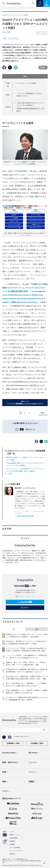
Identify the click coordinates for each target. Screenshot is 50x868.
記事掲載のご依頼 (13, 743)
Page (8, 95)
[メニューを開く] (3, 3)
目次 (35, 76)
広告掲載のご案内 (37, 743)
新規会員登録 (25, 602)
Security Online (10, 753)
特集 (5, 782)
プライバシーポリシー (16, 851)
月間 (36, 629)
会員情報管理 (14, 838)
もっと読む (9, 473)
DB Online (34, 753)
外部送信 (12, 854)
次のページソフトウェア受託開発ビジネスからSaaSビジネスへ (25, 403)
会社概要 (12, 844)
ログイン (25, 608)
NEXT (44, 413)
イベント (33, 772)
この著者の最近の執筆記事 (24, 516)
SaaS (5, 39)
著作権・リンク (14, 835)
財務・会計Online (11, 763)
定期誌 (33, 782)
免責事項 (12, 841)
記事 (5, 772)
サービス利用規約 (15, 848)
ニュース (33, 763)
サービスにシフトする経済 (26, 83)
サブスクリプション (14, 39)
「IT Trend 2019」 (21, 171)
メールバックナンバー (25, 596)
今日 (14, 629)
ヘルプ (12, 832)
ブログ (6, 791)
